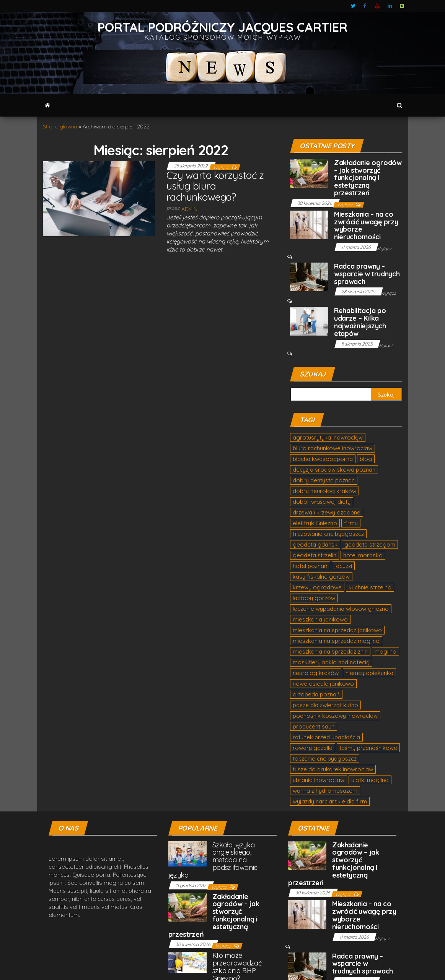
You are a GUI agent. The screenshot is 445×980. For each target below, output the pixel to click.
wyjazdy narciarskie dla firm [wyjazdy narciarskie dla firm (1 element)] (330, 801)
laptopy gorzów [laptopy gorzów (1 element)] (314, 598)
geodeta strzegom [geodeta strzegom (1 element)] (370, 544)
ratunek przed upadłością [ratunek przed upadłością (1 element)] (326, 737)
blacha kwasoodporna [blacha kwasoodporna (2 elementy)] (323, 459)
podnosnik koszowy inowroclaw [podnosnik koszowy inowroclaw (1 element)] (335, 716)
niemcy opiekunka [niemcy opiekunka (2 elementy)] (369, 673)
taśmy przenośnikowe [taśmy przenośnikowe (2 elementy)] (368, 748)
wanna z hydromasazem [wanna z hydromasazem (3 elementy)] (325, 791)
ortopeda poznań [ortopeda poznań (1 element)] (316, 694)
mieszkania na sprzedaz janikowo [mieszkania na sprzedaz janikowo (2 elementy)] (337, 630)
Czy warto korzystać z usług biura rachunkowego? (215, 186)
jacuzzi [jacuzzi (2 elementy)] (343, 566)
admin (189, 209)
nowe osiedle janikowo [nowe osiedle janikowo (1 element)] (323, 684)
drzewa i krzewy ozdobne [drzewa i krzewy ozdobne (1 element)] (327, 512)
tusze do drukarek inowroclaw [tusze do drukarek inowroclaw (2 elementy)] (333, 769)
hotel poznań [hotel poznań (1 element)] (310, 566)
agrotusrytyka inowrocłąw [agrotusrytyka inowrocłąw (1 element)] (328, 437)
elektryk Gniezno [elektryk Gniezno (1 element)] (315, 523)
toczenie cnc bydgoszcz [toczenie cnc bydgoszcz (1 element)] (325, 759)
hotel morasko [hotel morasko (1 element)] (363, 555)
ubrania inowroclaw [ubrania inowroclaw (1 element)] (319, 780)
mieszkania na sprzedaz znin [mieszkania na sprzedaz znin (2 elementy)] (330, 651)
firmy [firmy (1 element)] (351, 523)
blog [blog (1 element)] (366, 459)
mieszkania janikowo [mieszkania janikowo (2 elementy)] (320, 619)
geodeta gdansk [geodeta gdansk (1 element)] (315, 544)
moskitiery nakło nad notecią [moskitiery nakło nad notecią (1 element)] (331, 662)
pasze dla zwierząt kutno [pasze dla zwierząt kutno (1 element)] (325, 705)
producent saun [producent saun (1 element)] (314, 726)
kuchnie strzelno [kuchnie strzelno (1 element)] (370, 587)
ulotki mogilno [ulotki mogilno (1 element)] (370, 780)
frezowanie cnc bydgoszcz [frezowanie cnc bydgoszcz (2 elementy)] (328, 534)
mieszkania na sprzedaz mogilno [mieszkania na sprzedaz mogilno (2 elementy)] (336, 641)
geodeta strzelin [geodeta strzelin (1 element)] (315, 555)
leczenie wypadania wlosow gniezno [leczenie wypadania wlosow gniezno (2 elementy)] (341, 609)
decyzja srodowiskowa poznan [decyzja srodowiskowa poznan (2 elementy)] (334, 470)
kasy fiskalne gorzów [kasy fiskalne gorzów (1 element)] (321, 577)
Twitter (353, 6)
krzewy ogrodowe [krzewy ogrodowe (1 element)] (317, 587)
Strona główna (60, 127)
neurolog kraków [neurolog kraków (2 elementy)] (316, 673)
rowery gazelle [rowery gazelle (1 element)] (313, 748)
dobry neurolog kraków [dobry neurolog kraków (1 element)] (324, 491)
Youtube (378, 6)
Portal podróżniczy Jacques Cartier (222, 27)
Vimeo (402, 6)
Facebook (365, 6)
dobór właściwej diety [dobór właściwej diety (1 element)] (322, 502)
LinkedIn (390, 6)
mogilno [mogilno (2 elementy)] (386, 651)
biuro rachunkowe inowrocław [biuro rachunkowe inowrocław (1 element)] (333, 448)
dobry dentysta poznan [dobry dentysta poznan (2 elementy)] (324, 480)
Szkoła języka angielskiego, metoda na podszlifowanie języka (213, 860)
